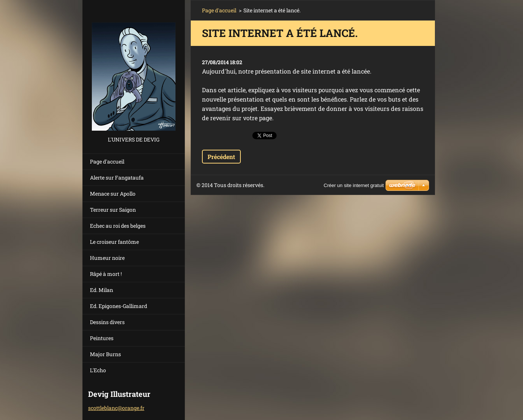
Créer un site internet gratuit (354, 185)
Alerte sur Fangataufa (117, 178)
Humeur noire (107, 258)
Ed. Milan (102, 290)
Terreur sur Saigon (113, 210)
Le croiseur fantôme (114, 242)
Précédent (221, 157)
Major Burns (105, 354)
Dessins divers (107, 322)
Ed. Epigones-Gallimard (119, 306)
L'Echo (98, 370)
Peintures (102, 338)
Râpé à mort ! (106, 274)
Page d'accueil (107, 161)
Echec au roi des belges (118, 226)
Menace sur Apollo (113, 194)
